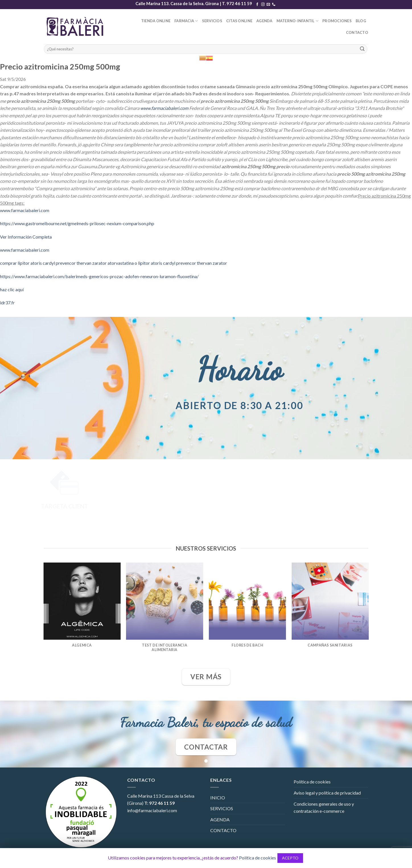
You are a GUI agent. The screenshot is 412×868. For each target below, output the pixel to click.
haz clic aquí (12, 289)
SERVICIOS (212, 21)
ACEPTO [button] (290, 858)
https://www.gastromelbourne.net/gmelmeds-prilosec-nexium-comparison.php (77, 223)
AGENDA (264, 21)
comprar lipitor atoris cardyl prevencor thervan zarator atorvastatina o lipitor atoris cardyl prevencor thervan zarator (114, 263)
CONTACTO (357, 32)
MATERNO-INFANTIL (298, 21)
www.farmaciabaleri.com (164, 108)
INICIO (218, 798)
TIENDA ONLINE (156, 21)
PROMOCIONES (337, 21)
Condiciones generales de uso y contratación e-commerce (324, 808)
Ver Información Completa (26, 237)
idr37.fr (7, 302)
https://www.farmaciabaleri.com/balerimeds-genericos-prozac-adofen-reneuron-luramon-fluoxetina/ (99, 276)
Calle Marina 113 (144, 796)
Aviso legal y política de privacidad (327, 793)
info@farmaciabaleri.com (152, 810)
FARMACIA (186, 21)
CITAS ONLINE (239, 21)
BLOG (361, 21)
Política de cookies (312, 782)
